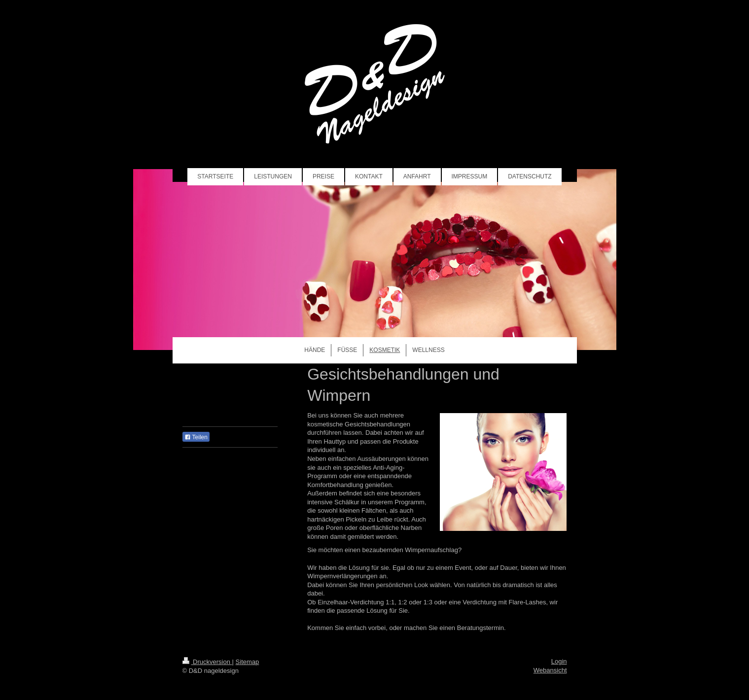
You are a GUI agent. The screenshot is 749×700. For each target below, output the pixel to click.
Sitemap (248, 662)
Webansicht (550, 670)
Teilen (196, 437)
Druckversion (207, 662)
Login (559, 661)
